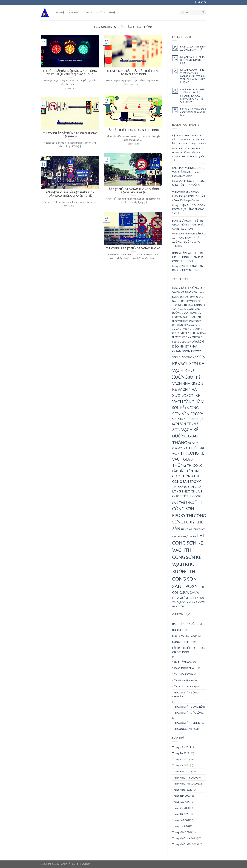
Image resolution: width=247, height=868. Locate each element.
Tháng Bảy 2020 (181, 802)
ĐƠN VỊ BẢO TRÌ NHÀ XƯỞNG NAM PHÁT (193, 48)
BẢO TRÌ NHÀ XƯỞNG (185, 624)
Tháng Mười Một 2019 (185, 844)
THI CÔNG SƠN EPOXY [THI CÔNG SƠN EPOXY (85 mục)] (187, 509)
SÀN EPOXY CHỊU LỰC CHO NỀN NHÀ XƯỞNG (188, 183)
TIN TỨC (100, 13)
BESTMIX (178, 630)
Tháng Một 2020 (181, 832)
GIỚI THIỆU (60, 13)
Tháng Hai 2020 (181, 826)
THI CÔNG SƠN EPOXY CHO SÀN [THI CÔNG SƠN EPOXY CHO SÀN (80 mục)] (189, 522)
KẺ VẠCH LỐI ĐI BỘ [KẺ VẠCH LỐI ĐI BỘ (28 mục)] (195, 305)
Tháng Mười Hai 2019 (184, 838)
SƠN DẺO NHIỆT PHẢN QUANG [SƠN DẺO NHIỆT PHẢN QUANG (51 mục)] (188, 346)
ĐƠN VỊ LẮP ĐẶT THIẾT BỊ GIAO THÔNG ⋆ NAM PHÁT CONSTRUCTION (189, 225)
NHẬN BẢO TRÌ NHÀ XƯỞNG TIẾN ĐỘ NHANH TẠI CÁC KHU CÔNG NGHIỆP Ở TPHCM (192, 95)
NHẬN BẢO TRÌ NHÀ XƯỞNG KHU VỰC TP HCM (193, 60)
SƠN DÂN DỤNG (182, 680)
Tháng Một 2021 (181, 771)
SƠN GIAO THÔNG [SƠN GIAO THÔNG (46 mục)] (184, 357)
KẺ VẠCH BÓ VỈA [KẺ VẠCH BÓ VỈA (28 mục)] (189, 297)
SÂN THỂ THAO (182, 662)
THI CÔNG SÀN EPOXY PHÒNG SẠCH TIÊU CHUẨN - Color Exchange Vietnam (189, 196)
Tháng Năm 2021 (182, 747)
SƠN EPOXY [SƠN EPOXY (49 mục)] (192, 351)
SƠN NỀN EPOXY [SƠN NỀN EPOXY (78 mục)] (188, 414)
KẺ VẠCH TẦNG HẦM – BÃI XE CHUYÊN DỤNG (189, 268)
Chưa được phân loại (184, 636)
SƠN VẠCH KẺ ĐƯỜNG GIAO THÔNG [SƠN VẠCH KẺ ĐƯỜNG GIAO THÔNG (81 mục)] (185, 436)
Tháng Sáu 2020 (181, 808)
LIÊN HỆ (111, 13)
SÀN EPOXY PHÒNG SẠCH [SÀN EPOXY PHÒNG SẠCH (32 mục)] (190, 333)
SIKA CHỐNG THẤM (184, 668)
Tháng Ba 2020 (180, 820)
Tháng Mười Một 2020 (185, 783)
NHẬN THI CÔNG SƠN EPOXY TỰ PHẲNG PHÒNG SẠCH (189, 209)
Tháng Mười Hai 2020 (184, 778)
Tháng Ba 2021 (180, 759)
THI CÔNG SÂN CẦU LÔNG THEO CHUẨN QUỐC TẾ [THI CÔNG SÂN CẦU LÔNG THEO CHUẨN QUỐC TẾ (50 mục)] (187, 491)
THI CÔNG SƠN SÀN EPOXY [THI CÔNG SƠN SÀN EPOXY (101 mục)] (185, 579)
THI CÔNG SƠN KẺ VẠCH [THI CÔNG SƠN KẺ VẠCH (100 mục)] (188, 543)
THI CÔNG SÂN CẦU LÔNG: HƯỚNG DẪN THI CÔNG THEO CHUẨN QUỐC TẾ (189, 154)
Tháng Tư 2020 (181, 814)
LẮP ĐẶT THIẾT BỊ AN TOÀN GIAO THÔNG (189, 650)
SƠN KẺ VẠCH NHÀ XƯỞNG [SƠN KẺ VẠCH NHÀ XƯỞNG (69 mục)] (188, 389)
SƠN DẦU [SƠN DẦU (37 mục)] (192, 342)
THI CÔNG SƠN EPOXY (186, 729)
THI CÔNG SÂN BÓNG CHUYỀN (185, 694)
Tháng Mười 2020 (182, 790)
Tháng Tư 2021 (181, 753)
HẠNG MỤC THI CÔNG (80, 13)
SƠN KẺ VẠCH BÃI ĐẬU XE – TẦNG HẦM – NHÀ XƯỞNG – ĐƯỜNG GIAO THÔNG (189, 239)
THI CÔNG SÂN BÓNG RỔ (187, 707)
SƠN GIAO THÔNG (183, 686)
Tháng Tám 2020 (181, 796)
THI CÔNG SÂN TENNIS (186, 723)
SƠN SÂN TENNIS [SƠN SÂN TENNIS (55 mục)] (185, 424)
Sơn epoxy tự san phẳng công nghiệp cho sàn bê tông (193, 112)
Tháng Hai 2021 (181, 765)
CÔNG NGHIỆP (181, 642)
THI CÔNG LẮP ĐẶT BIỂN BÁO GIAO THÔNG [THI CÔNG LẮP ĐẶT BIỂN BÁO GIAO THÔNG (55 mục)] (187, 471)
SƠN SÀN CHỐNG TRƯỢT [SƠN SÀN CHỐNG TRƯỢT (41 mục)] (188, 419)
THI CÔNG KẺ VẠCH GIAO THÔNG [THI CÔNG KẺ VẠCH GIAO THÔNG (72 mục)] (188, 459)
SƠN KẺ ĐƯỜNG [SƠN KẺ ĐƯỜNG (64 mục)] (185, 408)
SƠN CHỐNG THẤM (184, 674)
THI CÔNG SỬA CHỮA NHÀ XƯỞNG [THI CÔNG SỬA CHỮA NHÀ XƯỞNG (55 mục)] (188, 592)
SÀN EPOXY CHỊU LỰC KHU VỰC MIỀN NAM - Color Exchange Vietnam (188, 172)
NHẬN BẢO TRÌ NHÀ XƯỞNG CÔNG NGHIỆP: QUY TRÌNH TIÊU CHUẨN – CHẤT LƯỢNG (193, 76)
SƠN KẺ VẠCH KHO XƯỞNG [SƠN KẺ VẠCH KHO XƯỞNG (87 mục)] (188, 370)
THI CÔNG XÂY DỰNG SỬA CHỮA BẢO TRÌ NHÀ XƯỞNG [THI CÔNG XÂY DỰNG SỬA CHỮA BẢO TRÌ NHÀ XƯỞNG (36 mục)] (189, 602)
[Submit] (203, 13)
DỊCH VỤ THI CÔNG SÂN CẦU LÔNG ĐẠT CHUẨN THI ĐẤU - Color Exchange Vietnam (189, 139)
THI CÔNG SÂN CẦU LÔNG (188, 713)
